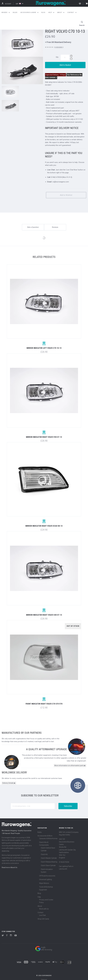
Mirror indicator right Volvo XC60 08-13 (44, 523)
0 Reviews (59, 45)
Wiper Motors (44, 880)
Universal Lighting (45, 877)
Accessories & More (45, 833)
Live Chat (42, 913)
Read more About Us (10, 865)
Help (39, 894)
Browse (6, 12)
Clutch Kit (44, 852)
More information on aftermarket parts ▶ (70, 763)
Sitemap (44, 977)
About (40, 903)
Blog (39, 891)
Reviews (55, 225)
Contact (40, 910)
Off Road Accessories (47, 873)
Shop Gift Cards (43, 916)
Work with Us (44, 906)
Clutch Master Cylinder (49, 855)
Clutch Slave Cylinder (48, 863)
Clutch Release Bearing (49, 859)
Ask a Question (33, 225)
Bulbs (40, 829)
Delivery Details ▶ (9, 780)
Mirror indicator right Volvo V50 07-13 (44, 434)
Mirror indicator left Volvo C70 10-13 (44, 345)
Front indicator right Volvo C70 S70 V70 (44, 701)
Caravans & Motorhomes (48, 836)
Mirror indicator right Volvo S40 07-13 (44, 612)
